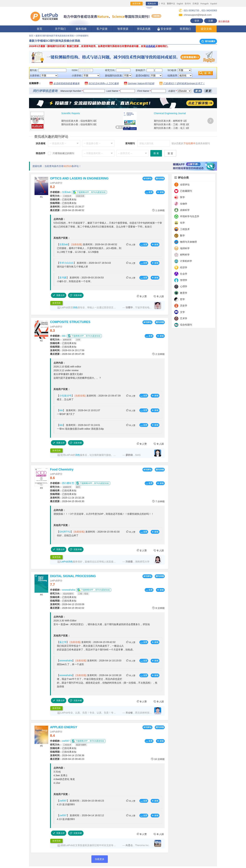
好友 (160, 192)
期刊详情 (160, 179)
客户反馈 (102, 29)
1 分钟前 (158, 210)
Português (204, 4)
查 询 (198, 91)
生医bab (66, 192)
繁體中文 (171, 4)
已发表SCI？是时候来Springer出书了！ (184, 83)
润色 (75, 307)
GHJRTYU (65, 532)
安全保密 (164, 29)
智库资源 (123, 29)
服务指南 (81, 29)
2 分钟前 (158, 354)
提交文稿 (206, 29)
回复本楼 (76, 295)
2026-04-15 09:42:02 (67, 608)
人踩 (159, 296)
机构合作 (152, 4)
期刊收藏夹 (208, 41)
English (180, 4)
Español (214, 4)
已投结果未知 (63, 199)
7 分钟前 (158, 501)
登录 (197, 21)
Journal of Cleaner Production (77, 113)
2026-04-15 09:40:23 (67, 759)
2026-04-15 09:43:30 (67, 501)
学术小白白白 (66, 263)
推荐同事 (136, 4)
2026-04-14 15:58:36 (67, 755)
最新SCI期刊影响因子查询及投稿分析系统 (55, 36)
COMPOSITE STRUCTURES (70, 322)
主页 (149, 192)
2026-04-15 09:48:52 (67, 210)
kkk (64, 336)
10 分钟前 (158, 759)
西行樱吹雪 (68, 483)
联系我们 (185, 29)
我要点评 (59, 295)
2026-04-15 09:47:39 (67, 354)
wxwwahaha (69, 590)
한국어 (188, 4)
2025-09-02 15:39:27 (67, 207)
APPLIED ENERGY (64, 727)
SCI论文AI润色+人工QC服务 (104, 83)
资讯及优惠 (144, 29)
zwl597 (66, 741)
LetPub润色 (67, 562)
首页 (39, 29)
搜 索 (156, 153)
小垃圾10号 (65, 396)
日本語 (196, 4)
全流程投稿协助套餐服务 (66, 83)
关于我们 (60, 29)
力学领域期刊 (82, 36)
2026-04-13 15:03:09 (67, 604)
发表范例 (56, 303)
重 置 (208, 91)
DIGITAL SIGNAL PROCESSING (73, 576)
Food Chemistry (62, 469)
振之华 (63, 642)
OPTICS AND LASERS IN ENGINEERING (79, 178)
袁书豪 (63, 278)
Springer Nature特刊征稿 (141, 83)
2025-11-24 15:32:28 (67, 498)
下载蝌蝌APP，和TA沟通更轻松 (89, 192)
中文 (163, 4)
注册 (211, 21)
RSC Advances (162, 113)
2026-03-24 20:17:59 (67, 350)
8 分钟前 (158, 608)
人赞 (131, 244)
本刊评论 (147, 179)
